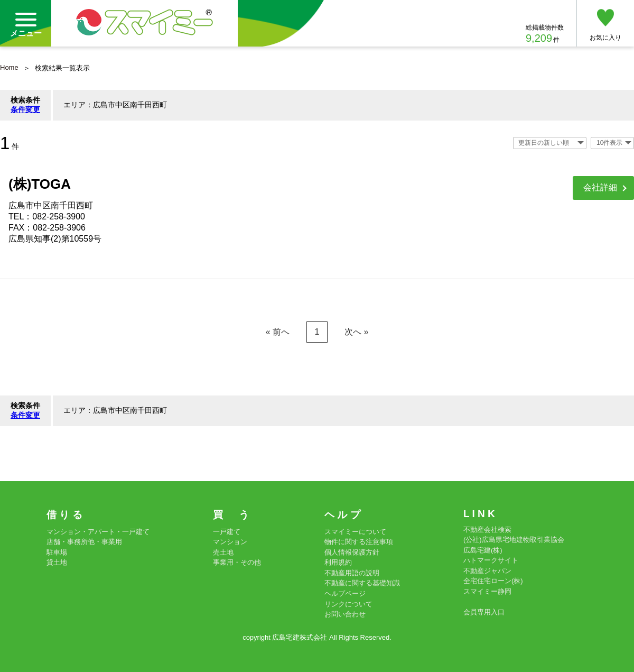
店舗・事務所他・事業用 (84, 542)
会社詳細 (600, 187)
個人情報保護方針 (352, 552)
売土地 (223, 552)
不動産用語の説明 (352, 573)
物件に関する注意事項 (359, 542)
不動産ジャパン (487, 571)
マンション (230, 542)
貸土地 (57, 562)
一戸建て (227, 532)
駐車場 (57, 552)
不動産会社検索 (487, 530)
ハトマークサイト (491, 560)
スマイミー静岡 (487, 591)
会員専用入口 (484, 612)
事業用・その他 (237, 562)
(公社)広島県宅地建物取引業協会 (514, 540)
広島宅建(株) (483, 550)
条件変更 (25, 109)
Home (9, 67)
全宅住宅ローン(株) (493, 581)
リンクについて (348, 604)
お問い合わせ (345, 614)
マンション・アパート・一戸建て (98, 532)
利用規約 (338, 562)
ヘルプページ (345, 593)
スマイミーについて (355, 532)
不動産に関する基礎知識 (362, 583)
